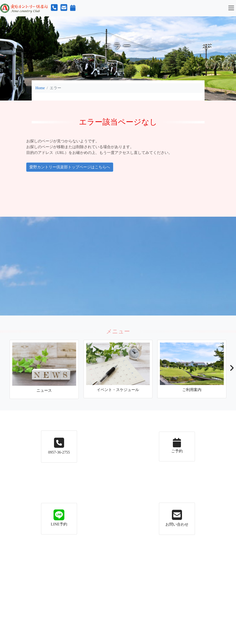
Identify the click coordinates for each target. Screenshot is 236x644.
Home (40, 88)
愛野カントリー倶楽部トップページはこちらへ (56, 167)
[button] (232, 369)
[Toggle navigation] (231, 8)
